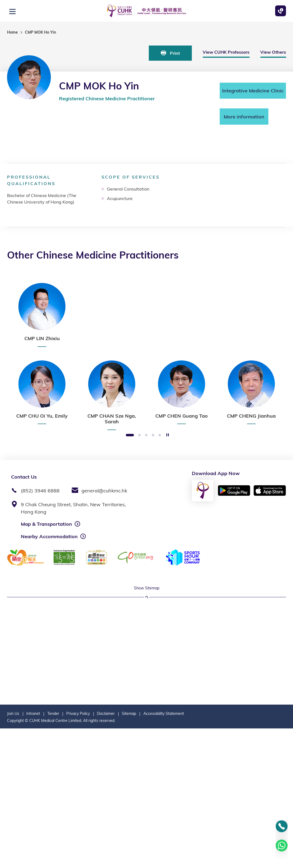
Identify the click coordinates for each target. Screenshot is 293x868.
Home (12, 32)
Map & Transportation (46, 524)
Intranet (33, 853)
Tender (53, 853)
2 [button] (139, 435)
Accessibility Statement (164, 853)
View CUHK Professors (226, 52)
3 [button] (146, 435)
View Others (273, 52)
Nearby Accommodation (49, 536)
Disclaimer (106, 853)
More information (244, 117)
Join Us (13, 853)
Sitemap (129, 853)
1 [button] (130, 435)
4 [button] (153, 435)
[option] (42, 315)
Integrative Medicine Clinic (253, 91)
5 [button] (160, 435)
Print (170, 53)
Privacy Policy (78, 853)
